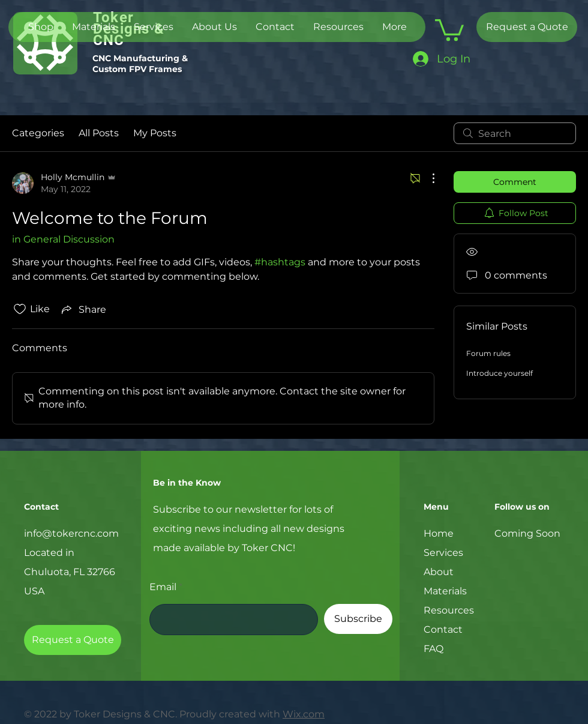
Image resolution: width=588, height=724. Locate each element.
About (439, 572)
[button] (449, 29)
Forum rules (488, 353)
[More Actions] (427, 178)
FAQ (433, 649)
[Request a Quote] (527, 27)
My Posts (155, 133)
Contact (443, 629)
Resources (449, 610)
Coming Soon (527, 533)
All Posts (99, 133)
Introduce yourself (499, 373)
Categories (38, 133)
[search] (515, 133)
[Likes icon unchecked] (20, 309)
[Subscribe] (358, 619)
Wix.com (304, 714)
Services (443, 553)
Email (163, 587)
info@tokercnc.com (71, 533)
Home (439, 533)
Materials (445, 591)
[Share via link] (83, 309)
